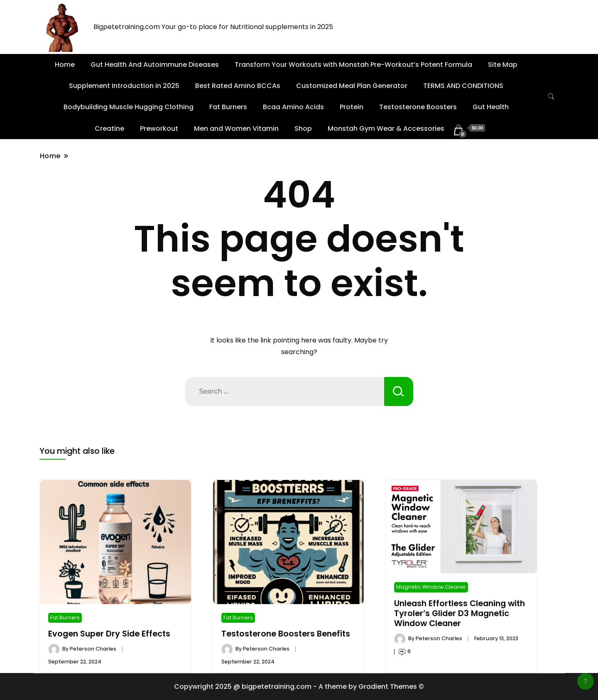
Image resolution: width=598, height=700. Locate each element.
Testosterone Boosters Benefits (286, 634)
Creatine (109, 128)
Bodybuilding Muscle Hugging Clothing (129, 107)
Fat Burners (228, 107)
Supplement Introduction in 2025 (124, 86)
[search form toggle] (551, 97)
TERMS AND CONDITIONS (463, 86)
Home (65, 65)
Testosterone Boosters (418, 107)
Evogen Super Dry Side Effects (109, 634)
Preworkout (159, 128)
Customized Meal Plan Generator (352, 86)
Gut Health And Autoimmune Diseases (155, 65)
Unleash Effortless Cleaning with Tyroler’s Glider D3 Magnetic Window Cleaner (460, 614)
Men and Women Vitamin (236, 128)
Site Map (503, 65)
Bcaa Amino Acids (293, 107)
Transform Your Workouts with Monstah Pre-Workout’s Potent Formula (353, 65)
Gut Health (491, 107)
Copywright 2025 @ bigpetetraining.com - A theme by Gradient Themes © (299, 687)
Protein (352, 107)
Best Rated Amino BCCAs (238, 86)
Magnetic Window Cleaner (431, 587)
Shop (303, 128)
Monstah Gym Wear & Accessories (386, 128)
